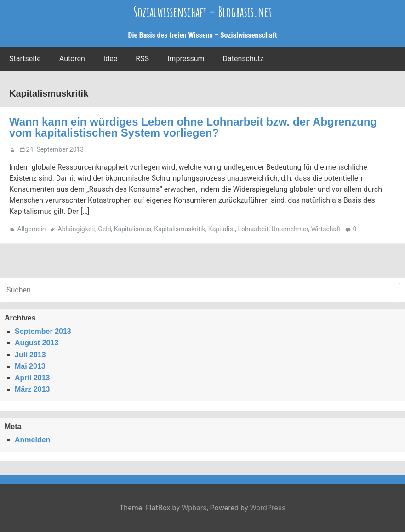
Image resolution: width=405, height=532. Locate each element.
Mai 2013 (30, 366)
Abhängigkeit (77, 229)
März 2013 (32, 389)
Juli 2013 (30, 355)
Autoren (72, 59)
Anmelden (32, 440)
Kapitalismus (133, 229)
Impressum (186, 59)
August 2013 (37, 343)
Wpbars (194, 508)
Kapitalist (222, 229)
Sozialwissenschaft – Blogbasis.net (203, 12)
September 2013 (43, 331)
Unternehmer (290, 229)
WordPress (268, 508)
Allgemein (31, 229)
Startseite (25, 59)
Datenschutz (243, 59)
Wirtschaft (326, 229)
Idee (110, 59)
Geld (104, 229)
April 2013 (32, 378)
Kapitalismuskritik (180, 229)
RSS (142, 59)
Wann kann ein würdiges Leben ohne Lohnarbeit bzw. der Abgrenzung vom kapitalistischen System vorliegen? (193, 127)
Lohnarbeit (254, 229)
